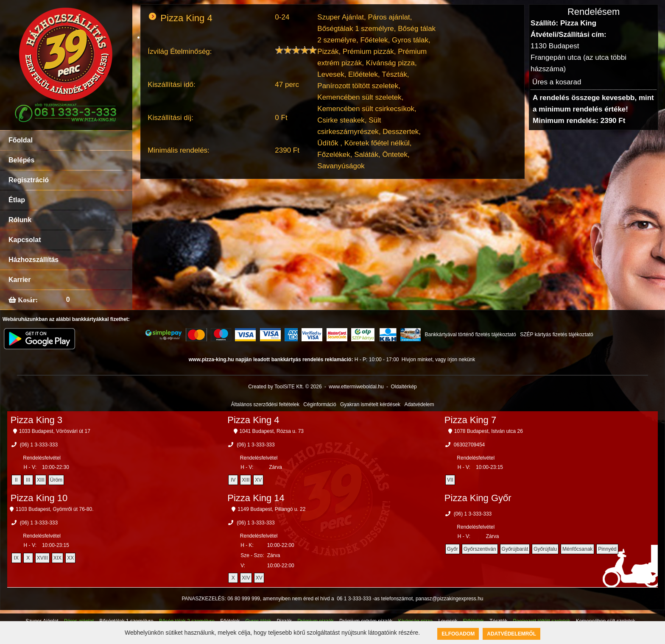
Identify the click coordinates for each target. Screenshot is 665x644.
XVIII (42, 558)
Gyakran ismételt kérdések (370, 404)
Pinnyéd (607, 549)
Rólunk (20, 220)
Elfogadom (458, 634)
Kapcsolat (25, 240)
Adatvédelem (419, 404)
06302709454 (469, 445)
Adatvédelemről (511, 634)
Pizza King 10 (39, 498)
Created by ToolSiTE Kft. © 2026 (285, 387)
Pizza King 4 (253, 420)
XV (258, 480)
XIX (57, 558)
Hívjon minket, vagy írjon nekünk (438, 360)
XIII (41, 480)
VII (450, 480)
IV (233, 480)
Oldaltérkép (404, 387)
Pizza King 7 (470, 420)
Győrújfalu (545, 549)
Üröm (56, 480)
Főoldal (21, 140)
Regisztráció (29, 180)
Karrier (20, 280)
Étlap (17, 200)
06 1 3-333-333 (354, 599)
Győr (453, 549)
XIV (246, 578)
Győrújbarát (515, 549)
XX (70, 558)
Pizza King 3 (36, 420)
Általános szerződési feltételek (265, 404)
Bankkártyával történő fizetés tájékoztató (470, 335)
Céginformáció (320, 404)
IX (16, 558)
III (28, 480)
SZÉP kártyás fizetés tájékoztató (557, 335)
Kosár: (27, 300)
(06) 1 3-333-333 (39, 445)
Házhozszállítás (34, 260)
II (16, 480)
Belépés (21, 160)
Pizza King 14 (256, 498)
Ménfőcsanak (577, 549)
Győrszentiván (480, 549)
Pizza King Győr (478, 498)
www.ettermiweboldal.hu (356, 387)
